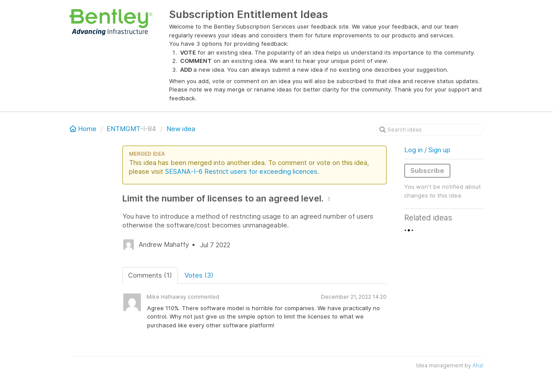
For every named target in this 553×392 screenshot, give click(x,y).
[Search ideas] (430, 130)
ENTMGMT (123, 129)
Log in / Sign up (427, 150)
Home (84, 129)
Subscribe (427, 170)
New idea (181, 129)
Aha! (478, 365)
